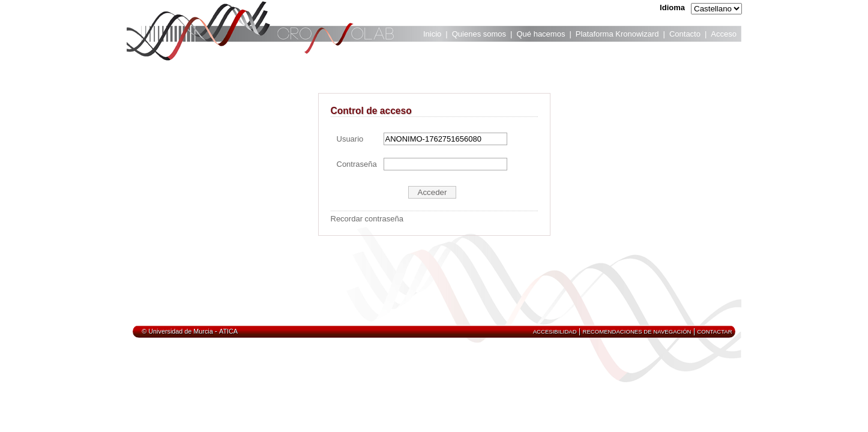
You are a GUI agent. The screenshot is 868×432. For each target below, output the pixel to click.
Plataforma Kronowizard (617, 34)
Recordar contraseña (367, 219)
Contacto (685, 34)
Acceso (724, 34)
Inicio (432, 34)
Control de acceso (371, 111)
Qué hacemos (541, 34)
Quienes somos (479, 34)
